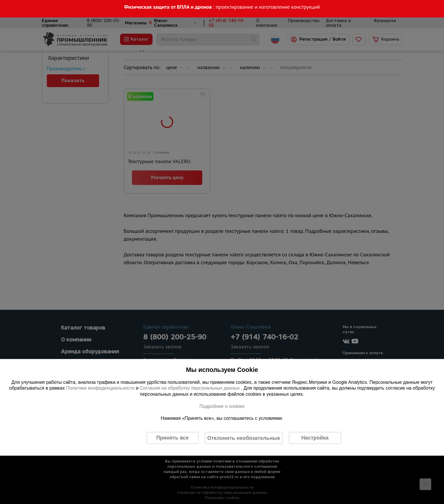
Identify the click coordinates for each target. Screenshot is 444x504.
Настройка (315, 438)
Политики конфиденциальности (100, 388)
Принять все (173, 438)
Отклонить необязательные (244, 438)
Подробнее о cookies (222, 406)
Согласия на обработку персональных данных (190, 388)
